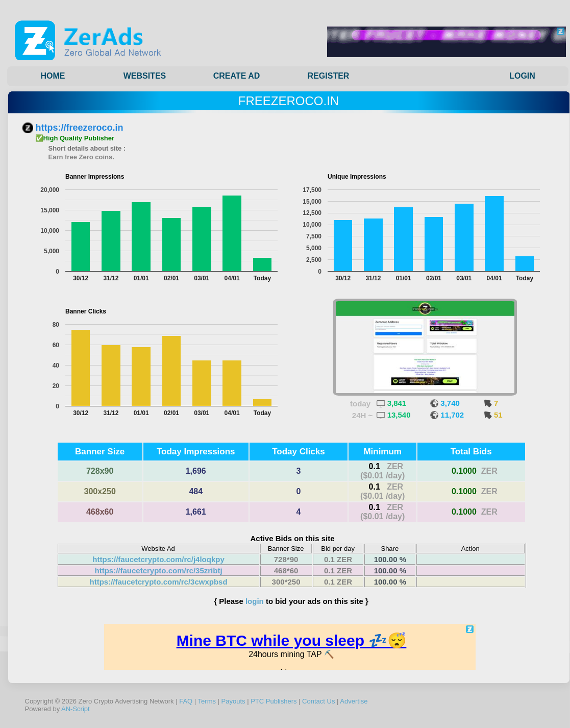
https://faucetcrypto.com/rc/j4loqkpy (158, 559)
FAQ (186, 701)
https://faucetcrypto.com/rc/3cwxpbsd (159, 582)
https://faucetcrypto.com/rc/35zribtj (159, 571)
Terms (207, 701)
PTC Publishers (274, 701)
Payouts (233, 701)
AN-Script (76, 709)
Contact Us (318, 701)
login (255, 601)
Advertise (354, 701)
